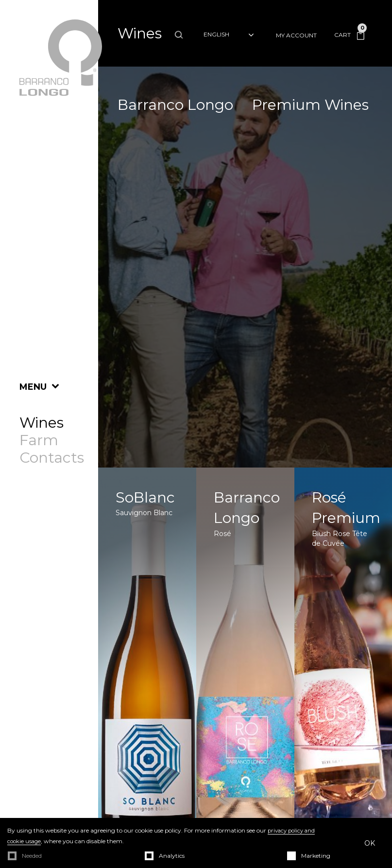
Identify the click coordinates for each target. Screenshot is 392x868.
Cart (349, 35)
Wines (42, 423)
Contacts (52, 458)
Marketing (316, 856)
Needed (32, 856)
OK (370, 843)
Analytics (172, 856)
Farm (39, 440)
